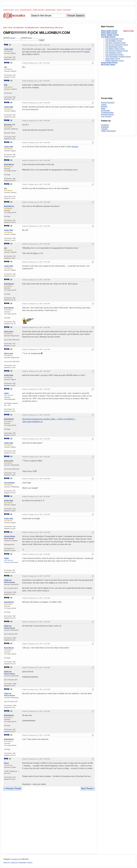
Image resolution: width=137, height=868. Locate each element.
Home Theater (39, 10)
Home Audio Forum (109, 31)
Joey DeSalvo (9, 483)
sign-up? (13, 38)
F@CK (87, 52)
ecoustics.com (16, 859)
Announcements (107, 114)
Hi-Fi (17, 10)
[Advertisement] (49, 824)
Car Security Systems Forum (117, 51)
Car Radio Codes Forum (115, 49)
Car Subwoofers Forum (114, 55)
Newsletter (23, 862)
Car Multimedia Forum (114, 47)
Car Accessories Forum (115, 39)
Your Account (106, 116)
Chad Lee (8, 580)
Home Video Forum (109, 33)
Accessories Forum (109, 63)
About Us (6, 862)
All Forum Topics (108, 65)
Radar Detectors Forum (115, 61)
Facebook (105, 125)
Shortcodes (105, 110)
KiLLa (6, 763)
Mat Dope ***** (10, 125)
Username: (12, 39)
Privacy (30, 862)
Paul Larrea (9, 331)
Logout (104, 105)
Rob (6, 85)
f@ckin (68, 49)
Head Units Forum (113, 59)
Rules (103, 108)
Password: (30, 39)
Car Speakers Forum (114, 53)
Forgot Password (108, 103)
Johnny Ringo (10, 536)
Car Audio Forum (108, 37)
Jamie (6, 393)
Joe (6, 67)
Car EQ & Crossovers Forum (117, 45)
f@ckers (75, 147)
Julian (6, 558)
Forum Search (76, 15)
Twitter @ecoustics (108, 131)
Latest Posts (8, 10)
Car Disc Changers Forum (116, 43)
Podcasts (67, 10)
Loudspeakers (26, 10)
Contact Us (14, 862)
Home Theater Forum (110, 35)
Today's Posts (128, 31)
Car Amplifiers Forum (114, 41)
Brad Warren (9, 164)
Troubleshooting (107, 112)
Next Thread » (88, 789)
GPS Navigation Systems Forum (118, 57)
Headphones (51, 10)
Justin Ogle (9, 49)
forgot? (30, 38)
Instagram (105, 127)
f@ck (35, 253)
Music (59, 10)
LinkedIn (104, 129)
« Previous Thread (12, 789)
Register (104, 107)
